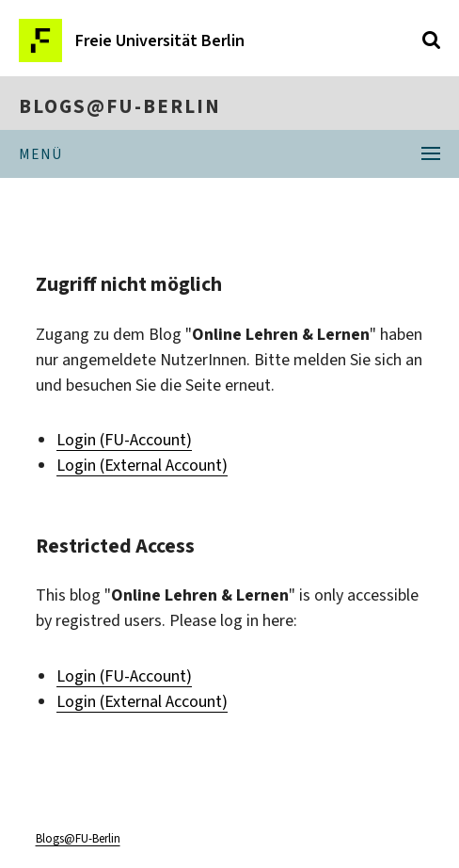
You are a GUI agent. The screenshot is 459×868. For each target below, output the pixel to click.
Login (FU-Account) (124, 440)
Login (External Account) (142, 465)
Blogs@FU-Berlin (120, 106)
